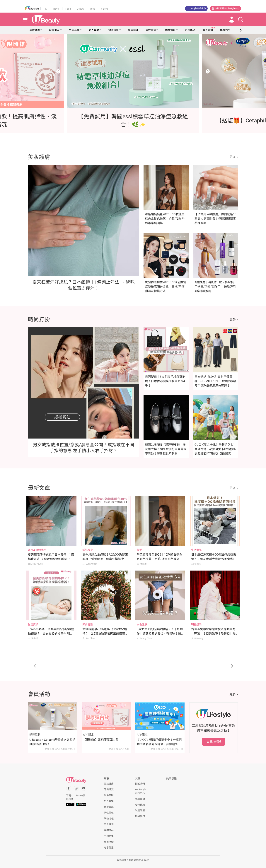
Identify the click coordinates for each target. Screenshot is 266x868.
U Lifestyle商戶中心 (196, 8)
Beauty (81, 9)
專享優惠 (109, 848)
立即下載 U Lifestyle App (225, 8)
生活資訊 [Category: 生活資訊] (196, 550)
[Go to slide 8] (146, 135)
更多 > (234, 157)
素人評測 (109, 824)
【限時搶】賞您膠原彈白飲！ (102, 740)
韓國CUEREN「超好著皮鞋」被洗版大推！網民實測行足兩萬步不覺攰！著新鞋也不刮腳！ (166, 449)
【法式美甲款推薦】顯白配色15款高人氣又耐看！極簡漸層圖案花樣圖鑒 (215, 219)
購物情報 (170, 30)
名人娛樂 (94, 30)
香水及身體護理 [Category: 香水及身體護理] (37, 550)
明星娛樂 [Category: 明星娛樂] (196, 624)
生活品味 (74, 30)
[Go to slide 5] (135, 135)
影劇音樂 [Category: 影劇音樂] (88, 624)
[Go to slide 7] (142, 135)
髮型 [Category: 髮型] (139, 550)
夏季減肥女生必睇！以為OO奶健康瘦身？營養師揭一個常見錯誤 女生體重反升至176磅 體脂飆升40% (105, 559)
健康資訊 (113, 30)
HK (45, 9)
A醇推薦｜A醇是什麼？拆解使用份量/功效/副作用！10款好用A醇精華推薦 (215, 287)
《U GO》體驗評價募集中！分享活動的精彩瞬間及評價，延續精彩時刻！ (159, 742)
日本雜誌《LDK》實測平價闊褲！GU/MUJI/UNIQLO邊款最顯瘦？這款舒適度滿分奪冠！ (215, 381)
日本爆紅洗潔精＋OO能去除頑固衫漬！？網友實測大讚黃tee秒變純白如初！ (214, 559)
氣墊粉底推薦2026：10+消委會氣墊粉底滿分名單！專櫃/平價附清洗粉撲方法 (166, 287)
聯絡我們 (140, 816)
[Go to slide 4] (131, 135)
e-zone (105, 9)
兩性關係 (151, 30)
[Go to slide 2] (124, 135)
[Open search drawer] (241, 20)
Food (68, 9)
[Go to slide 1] (120, 135)
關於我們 (140, 784)
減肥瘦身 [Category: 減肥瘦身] (88, 550)
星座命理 (133, 30)
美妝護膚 (35, 30)
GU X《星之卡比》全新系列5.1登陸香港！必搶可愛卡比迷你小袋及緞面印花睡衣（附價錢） (215, 449)
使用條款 (140, 805)
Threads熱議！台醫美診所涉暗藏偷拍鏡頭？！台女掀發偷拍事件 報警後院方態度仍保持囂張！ (51, 634)
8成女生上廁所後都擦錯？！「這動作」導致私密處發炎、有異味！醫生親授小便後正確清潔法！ (160, 634)
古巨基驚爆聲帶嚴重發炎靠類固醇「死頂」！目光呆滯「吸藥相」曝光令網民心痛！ (213, 634)
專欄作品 (109, 830)
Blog (93, 9)
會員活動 (109, 842)
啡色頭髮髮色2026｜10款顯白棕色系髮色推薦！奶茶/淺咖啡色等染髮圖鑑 (165, 219)
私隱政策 (140, 810)
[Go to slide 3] (127, 135)
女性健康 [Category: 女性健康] (142, 624)
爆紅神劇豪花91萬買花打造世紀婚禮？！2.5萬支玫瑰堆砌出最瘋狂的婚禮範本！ (105, 634)
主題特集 (109, 836)
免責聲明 (140, 799)
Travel (56, 9)
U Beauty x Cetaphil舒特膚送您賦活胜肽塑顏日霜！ (52, 742)
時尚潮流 (54, 30)
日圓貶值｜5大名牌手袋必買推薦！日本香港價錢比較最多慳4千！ (165, 381)
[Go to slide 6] (139, 135)
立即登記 (214, 742)
